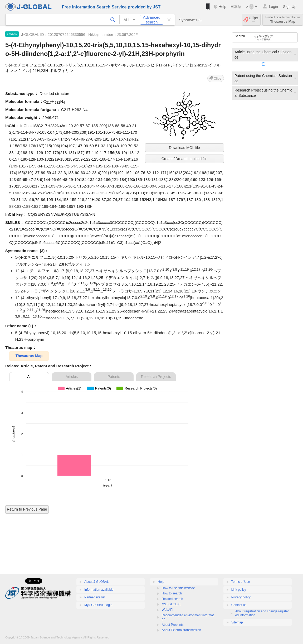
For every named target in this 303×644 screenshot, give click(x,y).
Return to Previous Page (27, 509)
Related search (172, 599)
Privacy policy (241, 597)
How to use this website (178, 588)
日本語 (236, 7)
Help (222, 7)
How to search (172, 593)
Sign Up (290, 7)
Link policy (239, 590)
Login (273, 7)
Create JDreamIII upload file (184, 159)
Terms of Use (241, 582)
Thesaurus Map (283, 20)
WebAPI (168, 610)
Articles (72, 377)
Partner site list (95, 597)
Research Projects (156, 377)
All (29, 377)
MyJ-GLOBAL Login (98, 605)
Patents (114, 377)
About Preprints (173, 625)
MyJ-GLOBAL (172, 604)
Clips (254, 20)
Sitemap (237, 622)
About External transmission (181, 630)
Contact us (239, 605)
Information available (99, 590)
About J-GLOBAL (97, 582)
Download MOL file (184, 148)
